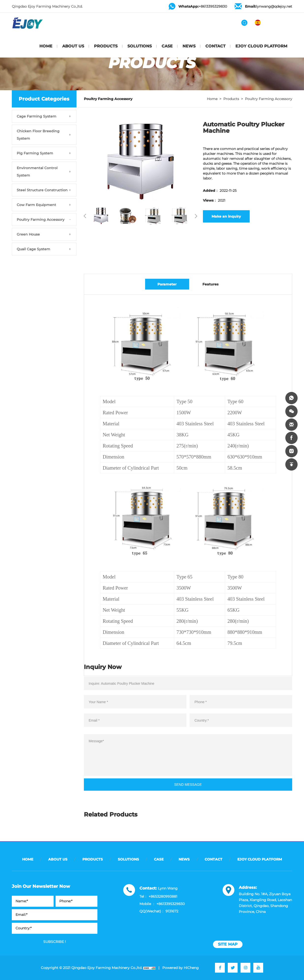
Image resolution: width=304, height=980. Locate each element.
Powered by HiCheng (181, 968)
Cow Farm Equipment (36, 205)
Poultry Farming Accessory (41, 220)
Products (231, 99)
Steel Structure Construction (42, 190)
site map (228, 944)
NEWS (189, 46)
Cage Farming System (37, 116)
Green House (28, 234)
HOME (46, 46)
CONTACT (215, 46)
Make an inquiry (226, 216)
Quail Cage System (33, 249)
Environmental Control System (37, 172)
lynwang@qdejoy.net (269, 6)
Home (212, 99)
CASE (167, 46)
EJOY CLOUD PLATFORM (261, 46)
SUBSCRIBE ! (55, 942)
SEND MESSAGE (188, 789)
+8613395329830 (203, 6)
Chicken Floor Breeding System (38, 135)
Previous (85, 216)
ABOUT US (73, 46)
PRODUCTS (106, 46)
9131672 (172, 911)
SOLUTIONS (140, 46)
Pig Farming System (35, 153)
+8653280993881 (163, 896)
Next (196, 216)
